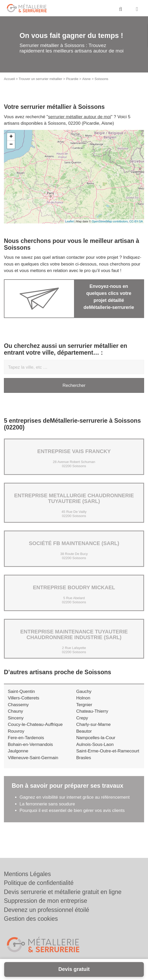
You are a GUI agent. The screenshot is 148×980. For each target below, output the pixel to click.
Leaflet (69, 221)
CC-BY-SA (136, 221)
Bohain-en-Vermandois (30, 744)
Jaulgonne (18, 751)
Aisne (87, 79)
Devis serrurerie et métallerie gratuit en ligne (63, 892)
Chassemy (18, 705)
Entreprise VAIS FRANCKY (74, 451)
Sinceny (16, 718)
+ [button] (11, 137)
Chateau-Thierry (92, 711)
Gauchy (84, 691)
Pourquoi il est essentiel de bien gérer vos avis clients (72, 810)
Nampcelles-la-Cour (96, 738)
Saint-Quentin (21, 691)
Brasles (84, 758)
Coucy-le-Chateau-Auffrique (35, 724)
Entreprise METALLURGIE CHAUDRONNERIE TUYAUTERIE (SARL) (74, 498)
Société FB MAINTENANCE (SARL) (74, 543)
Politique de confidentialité (39, 883)
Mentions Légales (27, 874)
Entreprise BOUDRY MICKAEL (74, 587)
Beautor (84, 731)
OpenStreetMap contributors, (110, 221)
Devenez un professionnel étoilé (47, 910)
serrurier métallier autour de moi (80, 117)
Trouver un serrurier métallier (41, 79)
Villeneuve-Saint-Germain (33, 758)
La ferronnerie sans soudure (47, 804)
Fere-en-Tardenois (26, 738)
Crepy (82, 718)
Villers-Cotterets (24, 698)
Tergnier (84, 705)
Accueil (9, 79)
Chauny (16, 711)
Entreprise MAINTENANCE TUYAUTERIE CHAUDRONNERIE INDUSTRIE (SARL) (74, 634)
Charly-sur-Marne (94, 724)
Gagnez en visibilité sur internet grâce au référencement (75, 797)
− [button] (11, 145)
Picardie (72, 79)
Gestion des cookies (31, 919)
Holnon (83, 698)
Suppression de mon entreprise (46, 901)
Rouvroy (16, 731)
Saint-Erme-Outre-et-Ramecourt (108, 751)
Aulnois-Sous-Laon (95, 744)
